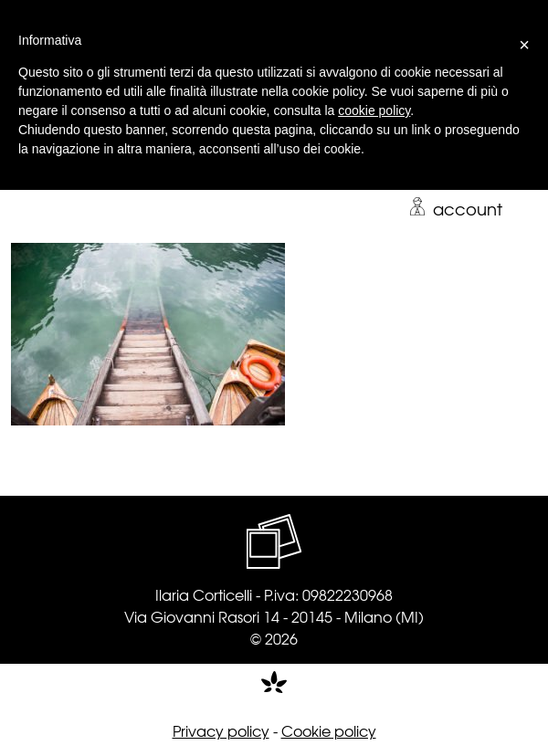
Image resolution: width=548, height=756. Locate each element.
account (455, 209)
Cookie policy (329, 730)
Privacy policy (221, 730)
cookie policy (374, 110)
